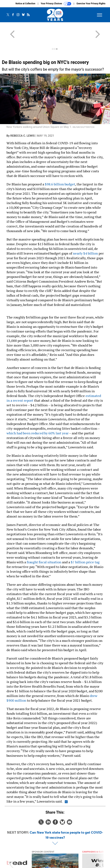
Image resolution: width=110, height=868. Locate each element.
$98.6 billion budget (60, 171)
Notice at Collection (25, 4)
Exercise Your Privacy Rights (91, 4)
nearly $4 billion (85, 240)
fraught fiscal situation (44, 549)
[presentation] (11, 852)
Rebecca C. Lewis (23, 122)
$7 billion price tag (85, 549)
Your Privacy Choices (56, 4)
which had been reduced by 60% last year (38, 420)
